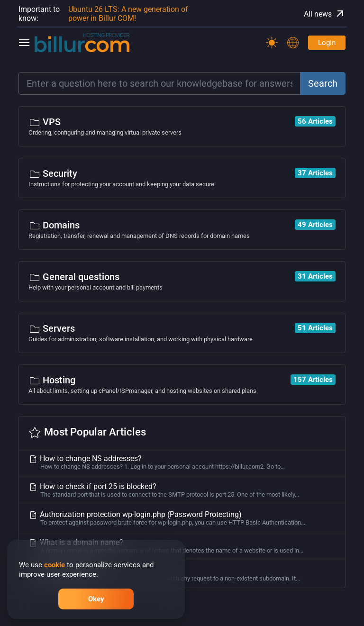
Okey (96, 599)
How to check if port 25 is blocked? (182, 490)
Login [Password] (327, 43)
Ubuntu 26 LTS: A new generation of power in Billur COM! (128, 14)
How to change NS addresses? (182, 462)
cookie (55, 565)
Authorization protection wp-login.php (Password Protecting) (182, 518)
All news (325, 14)
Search (323, 83)
